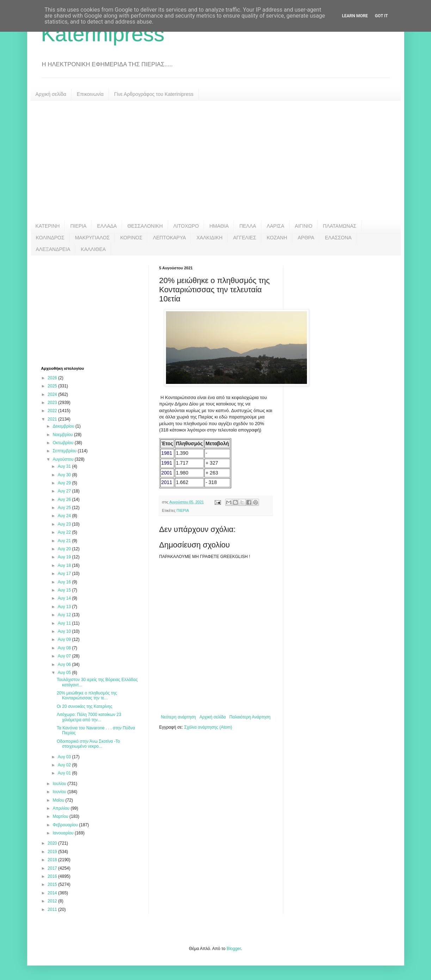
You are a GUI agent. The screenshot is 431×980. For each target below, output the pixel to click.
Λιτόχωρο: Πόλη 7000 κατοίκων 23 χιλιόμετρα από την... (89, 717)
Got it (381, 16)
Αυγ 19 (65, 557)
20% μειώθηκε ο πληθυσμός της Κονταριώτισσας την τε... (87, 696)
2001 (167, 473)
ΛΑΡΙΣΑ (276, 226)
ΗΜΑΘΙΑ (219, 226)
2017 (53, 868)
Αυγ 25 (65, 508)
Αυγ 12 (65, 615)
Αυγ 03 (65, 757)
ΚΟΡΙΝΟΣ (131, 238)
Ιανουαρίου (64, 833)
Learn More (355, 16)
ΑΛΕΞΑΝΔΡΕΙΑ (53, 249)
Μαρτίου (61, 816)
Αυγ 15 (65, 590)
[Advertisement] (216, 160)
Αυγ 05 (65, 673)
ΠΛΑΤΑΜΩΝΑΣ (340, 226)
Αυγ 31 (65, 466)
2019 (53, 852)
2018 (53, 860)
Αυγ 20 (65, 549)
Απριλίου (61, 808)
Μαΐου (59, 800)
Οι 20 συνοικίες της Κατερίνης (85, 706)
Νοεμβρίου (63, 435)
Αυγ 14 (65, 598)
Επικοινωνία (90, 94)
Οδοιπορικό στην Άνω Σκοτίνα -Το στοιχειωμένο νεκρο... (88, 744)
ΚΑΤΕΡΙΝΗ (48, 226)
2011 (167, 482)
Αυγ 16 (65, 582)
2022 (53, 411)
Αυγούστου (63, 459)
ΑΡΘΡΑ (306, 238)
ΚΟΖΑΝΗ (277, 238)
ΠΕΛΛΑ (248, 226)
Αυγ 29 (65, 483)
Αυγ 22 (65, 532)
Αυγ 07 (65, 656)
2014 (53, 893)
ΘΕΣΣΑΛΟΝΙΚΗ (145, 226)
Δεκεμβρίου (64, 426)
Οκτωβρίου (63, 443)
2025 (53, 386)
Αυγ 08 (65, 648)
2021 (53, 419)
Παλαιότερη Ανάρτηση (250, 717)
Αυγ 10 (65, 631)
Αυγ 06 (65, 664)
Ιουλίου (60, 784)
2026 (53, 378)
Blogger (234, 949)
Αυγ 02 (65, 765)
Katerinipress (103, 34)
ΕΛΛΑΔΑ (107, 226)
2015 (53, 884)
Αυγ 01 (65, 773)
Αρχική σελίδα (51, 94)
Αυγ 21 (65, 541)
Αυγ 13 (65, 607)
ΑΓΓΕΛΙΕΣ (244, 238)
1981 (167, 453)
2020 (53, 843)
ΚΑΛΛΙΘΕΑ (93, 249)
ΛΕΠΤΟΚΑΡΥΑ (170, 238)
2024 (53, 394)
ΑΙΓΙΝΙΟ (304, 226)
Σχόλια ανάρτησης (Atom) (208, 727)
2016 (53, 876)
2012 (53, 901)
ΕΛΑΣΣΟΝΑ (338, 238)
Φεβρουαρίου (66, 825)
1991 (167, 463)
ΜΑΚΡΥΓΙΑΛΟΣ (93, 238)
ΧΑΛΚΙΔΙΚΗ (210, 238)
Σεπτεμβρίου (65, 451)
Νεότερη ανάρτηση (178, 717)
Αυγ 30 (65, 475)
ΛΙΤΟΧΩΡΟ (186, 226)
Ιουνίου (60, 792)
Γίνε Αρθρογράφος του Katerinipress (154, 94)
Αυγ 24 (65, 516)
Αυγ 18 (65, 565)
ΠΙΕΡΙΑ (78, 226)
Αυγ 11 (65, 623)
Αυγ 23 (65, 524)
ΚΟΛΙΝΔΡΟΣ (50, 238)
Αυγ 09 (65, 639)
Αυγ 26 (65, 500)
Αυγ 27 (65, 491)
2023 (53, 403)
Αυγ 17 (65, 574)
